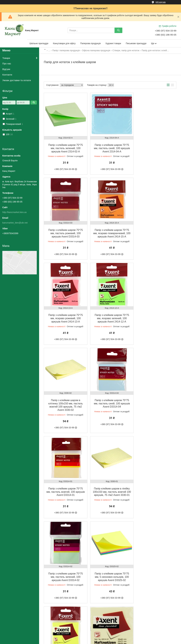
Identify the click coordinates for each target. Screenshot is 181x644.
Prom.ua (105, 638)
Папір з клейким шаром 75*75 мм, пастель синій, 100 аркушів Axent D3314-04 (110, 315)
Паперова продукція (91, 43)
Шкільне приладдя (39, 43)
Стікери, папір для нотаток (126, 50)
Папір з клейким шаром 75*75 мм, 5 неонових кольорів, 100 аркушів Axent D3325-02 (155, 402)
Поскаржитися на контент (84, 641)
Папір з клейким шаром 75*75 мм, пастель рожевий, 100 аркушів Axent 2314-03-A (65, 576)
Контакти (7, 75)
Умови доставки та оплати (17, 80)
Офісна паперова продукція (96, 50)
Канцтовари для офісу (64, 43)
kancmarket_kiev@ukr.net (15, 223)
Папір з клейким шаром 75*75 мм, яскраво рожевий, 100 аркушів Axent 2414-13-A (110, 231)
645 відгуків (161, 2)
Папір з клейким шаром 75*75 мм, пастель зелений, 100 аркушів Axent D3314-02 (110, 402)
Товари (6, 58)
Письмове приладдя (136, 43)
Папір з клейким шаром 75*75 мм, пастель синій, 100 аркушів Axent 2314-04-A (110, 147)
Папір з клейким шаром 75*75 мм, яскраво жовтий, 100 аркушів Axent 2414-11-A (65, 489)
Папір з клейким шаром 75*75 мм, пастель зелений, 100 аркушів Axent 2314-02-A (65, 147)
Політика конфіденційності (109, 641)
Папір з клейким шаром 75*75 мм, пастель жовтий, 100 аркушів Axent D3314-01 (155, 315)
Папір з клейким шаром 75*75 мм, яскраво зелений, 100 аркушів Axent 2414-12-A (155, 231)
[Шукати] (118, 30)
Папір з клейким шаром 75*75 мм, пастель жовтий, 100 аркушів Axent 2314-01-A (110, 489)
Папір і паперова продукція (66, 50)
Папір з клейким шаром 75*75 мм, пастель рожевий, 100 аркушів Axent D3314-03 (155, 147)
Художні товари (113, 43)
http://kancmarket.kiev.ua (14, 212)
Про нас (7, 64)
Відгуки (6, 69)
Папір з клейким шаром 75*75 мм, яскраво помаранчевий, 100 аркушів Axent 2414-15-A (65, 231)
